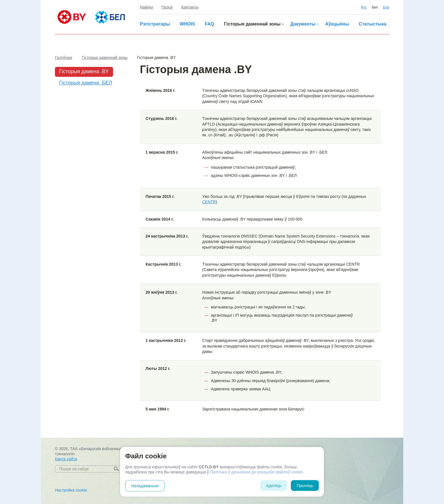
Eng (386, 7)
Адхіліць (274, 486)
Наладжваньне (145, 486)
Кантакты (190, 7)
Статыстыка (373, 24)
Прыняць (305, 486)
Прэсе (167, 7)
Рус (364, 7)
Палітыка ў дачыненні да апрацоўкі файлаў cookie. (257, 472)
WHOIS (187, 24)
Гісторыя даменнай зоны (252, 24)
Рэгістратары (155, 24)
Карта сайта (66, 459)
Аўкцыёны (337, 24)
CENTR (209, 202)
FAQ (209, 24)
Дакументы (303, 24)
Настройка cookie (71, 490)
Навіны (146, 7)
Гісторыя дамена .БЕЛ (86, 83)
